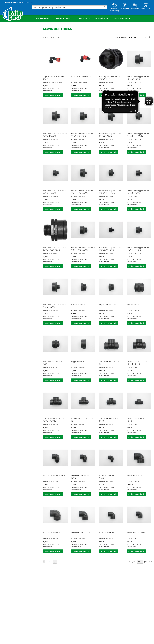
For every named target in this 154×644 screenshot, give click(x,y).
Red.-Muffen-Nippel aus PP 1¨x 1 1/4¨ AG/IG (138, 249)
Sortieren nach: (121, 37)
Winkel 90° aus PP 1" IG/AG (55, 475)
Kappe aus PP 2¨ (78, 361)
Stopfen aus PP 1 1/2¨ (108, 304)
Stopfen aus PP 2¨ (79, 304)
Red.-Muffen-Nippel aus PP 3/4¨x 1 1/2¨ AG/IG (54, 249)
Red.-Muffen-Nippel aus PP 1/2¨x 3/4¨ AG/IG (110, 249)
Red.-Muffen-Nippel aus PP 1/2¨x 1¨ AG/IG (138, 192)
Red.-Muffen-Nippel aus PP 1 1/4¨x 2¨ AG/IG (55, 135)
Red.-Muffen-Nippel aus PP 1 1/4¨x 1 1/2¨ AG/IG (83, 249)
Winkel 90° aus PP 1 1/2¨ (54, 532)
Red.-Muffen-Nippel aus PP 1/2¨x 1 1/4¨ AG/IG (110, 192)
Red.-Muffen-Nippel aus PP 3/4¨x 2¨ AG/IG (110, 135)
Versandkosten (48, 91)
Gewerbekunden (26, 2)
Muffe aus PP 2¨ (133, 304)
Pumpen (85, 18)
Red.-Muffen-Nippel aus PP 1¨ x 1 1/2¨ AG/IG (82, 135)
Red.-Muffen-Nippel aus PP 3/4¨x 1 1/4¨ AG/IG (138, 135)
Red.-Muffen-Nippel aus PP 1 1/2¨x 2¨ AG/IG (138, 78)
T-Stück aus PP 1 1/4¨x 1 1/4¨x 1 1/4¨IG (54, 420)
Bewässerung (44, 18)
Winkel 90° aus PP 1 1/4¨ (82, 532)
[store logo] (17, 14)
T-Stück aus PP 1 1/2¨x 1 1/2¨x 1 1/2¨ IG (137, 363)
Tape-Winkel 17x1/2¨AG (81, 76)
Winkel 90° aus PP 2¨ (135, 475)
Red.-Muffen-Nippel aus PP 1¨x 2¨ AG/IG (54, 306)
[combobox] (70, 7)
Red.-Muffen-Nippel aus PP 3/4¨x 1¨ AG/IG (54, 192)
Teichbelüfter (102, 18)
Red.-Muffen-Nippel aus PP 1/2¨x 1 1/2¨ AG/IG (82, 192)
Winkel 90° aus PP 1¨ (108, 532)
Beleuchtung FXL (125, 18)
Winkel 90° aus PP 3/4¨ (136, 532)
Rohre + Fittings (66, 18)
